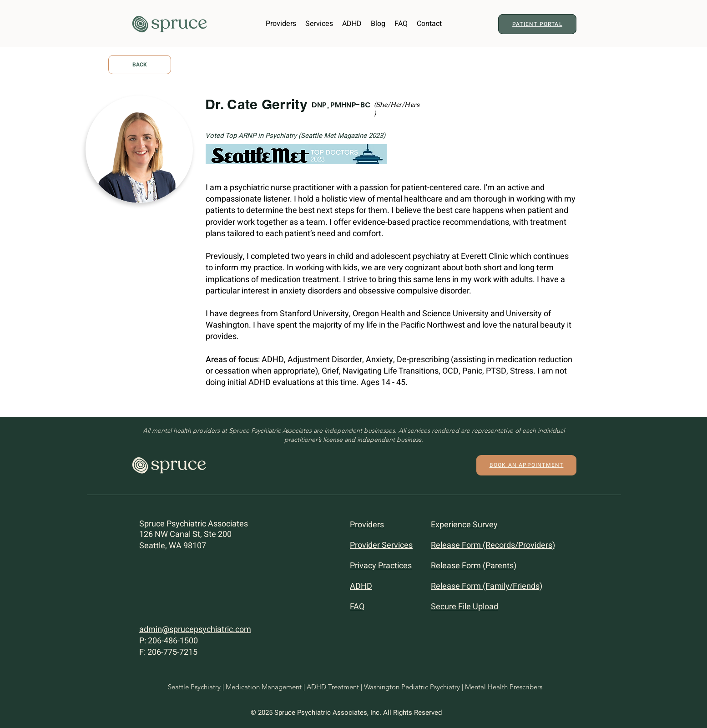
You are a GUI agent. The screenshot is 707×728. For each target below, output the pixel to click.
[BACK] (140, 65)
